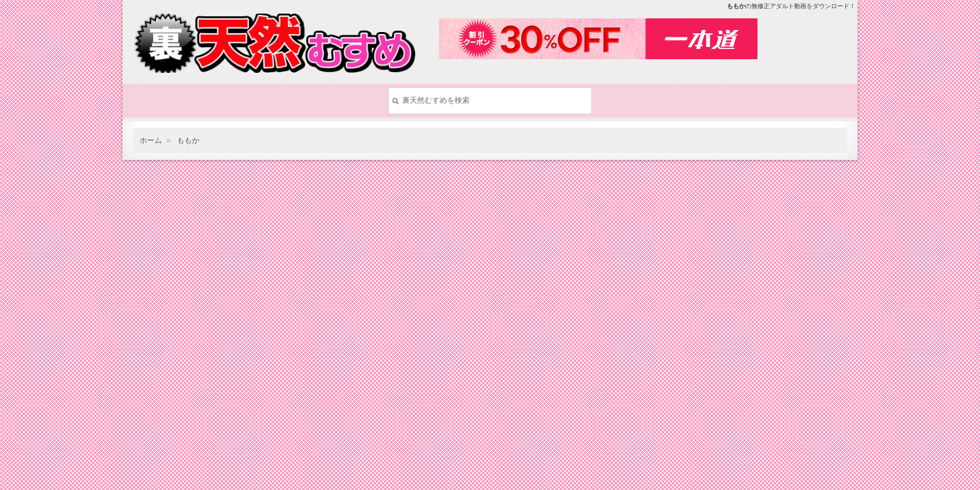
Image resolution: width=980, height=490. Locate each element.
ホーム (151, 140)
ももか (188, 140)
